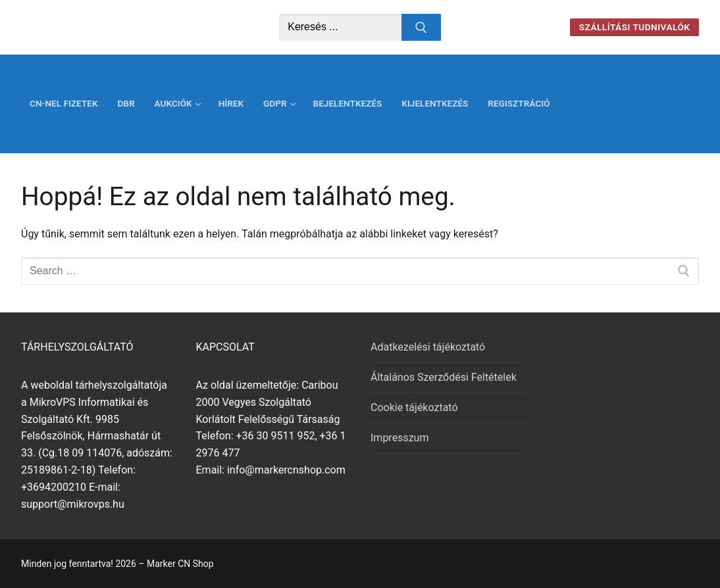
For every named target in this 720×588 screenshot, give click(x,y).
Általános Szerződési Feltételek (444, 377)
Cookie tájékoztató (414, 407)
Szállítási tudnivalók (635, 27)
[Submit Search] (421, 28)
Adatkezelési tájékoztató (428, 347)
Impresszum (399, 438)
